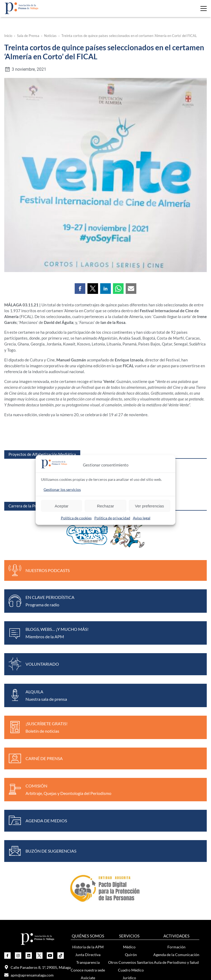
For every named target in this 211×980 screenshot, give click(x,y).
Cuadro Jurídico (131, 795)
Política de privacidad (112, 518)
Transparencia (88, 772)
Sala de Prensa (28, 36)
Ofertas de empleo (131, 826)
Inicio (8, 36)
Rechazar (105, 506)
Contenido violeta (151, 889)
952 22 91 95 (18, 792)
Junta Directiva (88, 764)
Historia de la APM (88, 756)
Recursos (151, 897)
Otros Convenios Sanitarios (131, 772)
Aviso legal (142, 518)
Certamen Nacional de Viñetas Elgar (38, 874)
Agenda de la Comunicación (176, 764)
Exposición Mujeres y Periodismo (151, 881)
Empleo (129, 818)
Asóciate (88, 787)
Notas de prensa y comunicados (98, 866)
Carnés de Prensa (129, 841)
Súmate (151, 866)
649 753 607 (18, 800)
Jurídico (129, 787)
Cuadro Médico (131, 780)
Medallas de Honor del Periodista (38, 881)
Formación (176, 756)
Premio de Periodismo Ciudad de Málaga (38, 866)
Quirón (131, 764)
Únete (27, 914)
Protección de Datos (131, 810)
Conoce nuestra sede (88, 780)
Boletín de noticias (98, 881)
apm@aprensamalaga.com (29, 785)
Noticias (50, 36)
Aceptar (62, 506)
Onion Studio (119, 958)
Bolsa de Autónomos (131, 834)
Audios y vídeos (98, 889)
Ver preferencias (149, 506)
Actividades (27, 922)
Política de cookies (76, 518)
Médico (129, 756)
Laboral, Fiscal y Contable (131, 803)
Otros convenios (129, 849)
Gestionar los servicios (62, 489)
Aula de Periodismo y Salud (176, 772)
